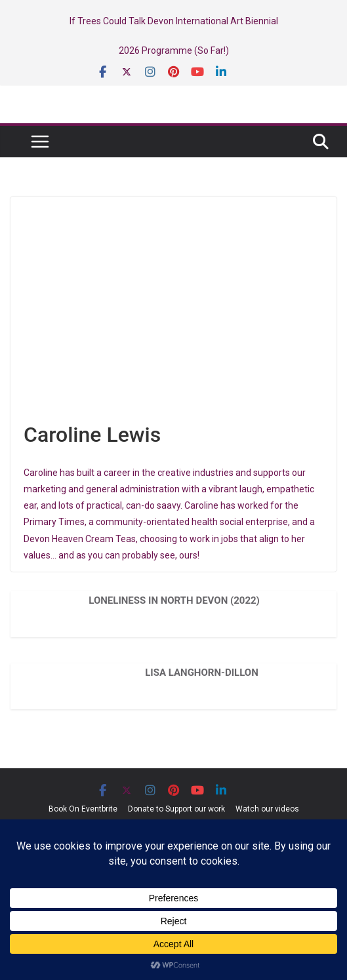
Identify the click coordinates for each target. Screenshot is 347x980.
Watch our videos (267, 809)
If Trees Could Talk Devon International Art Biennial (174, 21)
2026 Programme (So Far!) (174, 50)
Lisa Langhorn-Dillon (202, 673)
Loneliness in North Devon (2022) (174, 600)
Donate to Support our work (176, 809)
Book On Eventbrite (83, 809)
